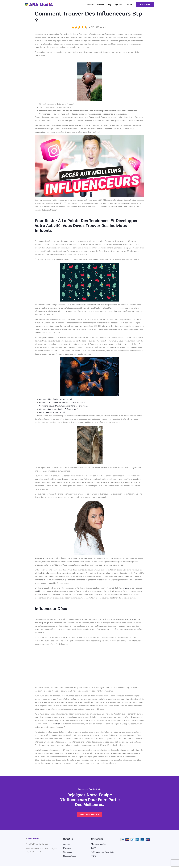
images (126, 588)
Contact (129, 5)
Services (101, 5)
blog (40, 591)
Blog (109, 5)
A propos (118, 5)
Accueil (90, 5)
